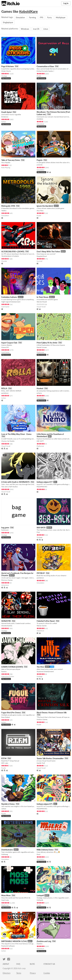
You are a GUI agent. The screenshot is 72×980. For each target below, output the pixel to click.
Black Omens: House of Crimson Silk (52, 713)
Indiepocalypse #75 (45, 804)
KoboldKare (28, 11)
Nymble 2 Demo (8, 804)
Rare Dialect (6, 717)
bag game (5, 528)
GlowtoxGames (7, 626)
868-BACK (41, 528)
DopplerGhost (42, 256)
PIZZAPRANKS (42, 487)
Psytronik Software (8, 946)
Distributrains (7, 850)
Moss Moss (6, 895)
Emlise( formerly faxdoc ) (45, 71)
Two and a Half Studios (10, 487)
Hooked (40, 388)
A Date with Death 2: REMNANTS (15, 482)
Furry (50, 17)
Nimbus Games (42, 719)
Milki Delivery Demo (45, 850)
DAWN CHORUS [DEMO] (12, 667)
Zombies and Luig (44, 941)
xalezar (4, 809)
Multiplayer (61, 17)
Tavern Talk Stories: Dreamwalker (50, 758)
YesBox (4, 211)
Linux (46, 29)
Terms (19, 973)
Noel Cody (5, 900)
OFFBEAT (41, 573)
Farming (32, 17)
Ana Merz (40, 211)
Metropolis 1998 (8, 206)
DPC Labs (5, 763)
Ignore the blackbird (45, 206)
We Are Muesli (42, 302)
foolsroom (5, 530)
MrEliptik (40, 900)
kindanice (5, 117)
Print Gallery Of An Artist (47, 343)
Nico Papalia (6, 162)
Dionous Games (7, 580)
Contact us (49, 964)
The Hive (40, 667)
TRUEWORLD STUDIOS (10, 256)
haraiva (4, 671)
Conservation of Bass (45, 66)
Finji (38, 532)
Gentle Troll (41, 763)
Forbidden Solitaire (9, 297)
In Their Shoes (42, 297)
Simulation (20, 17)
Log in (66, 3)
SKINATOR (6, 621)
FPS (42, 17)
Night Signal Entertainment (11, 302)
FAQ (18, 964)
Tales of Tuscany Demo (11, 160)
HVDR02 (40, 119)
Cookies (47, 973)
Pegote (40, 160)
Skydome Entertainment (45, 671)
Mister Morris (6, 71)
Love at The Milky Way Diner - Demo (16, 434)
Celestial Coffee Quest (46, 621)
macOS (36, 29)
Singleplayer (8, 22)
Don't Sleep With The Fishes (48, 252)
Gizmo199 (5, 347)
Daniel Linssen (42, 347)
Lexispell (40, 895)
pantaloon (5, 393)
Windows (25, 29)
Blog (32, 964)
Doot (38, 854)
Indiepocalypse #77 (45, 482)
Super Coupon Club (9, 343)
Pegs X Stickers (8, 66)
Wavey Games (42, 626)
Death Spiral (6, 112)
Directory (7, 973)
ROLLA (4, 388)
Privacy (33, 973)
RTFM (4, 758)
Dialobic (40, 944)
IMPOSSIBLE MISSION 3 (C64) (14, 941)
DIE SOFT (40, 441)
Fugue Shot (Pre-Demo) (11, 713)
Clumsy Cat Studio (8, 441)
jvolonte (40, 165)
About (6, 964)
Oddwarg (5, 854)
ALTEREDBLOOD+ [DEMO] (13, 252)
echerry (39, 393)
